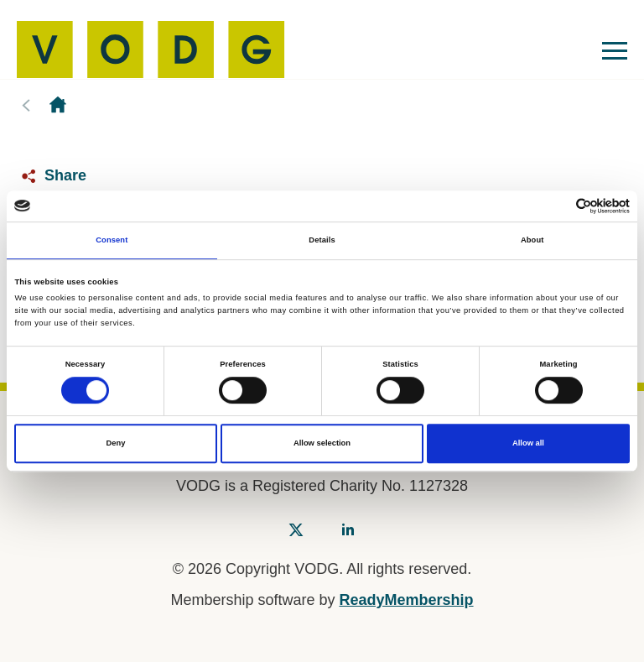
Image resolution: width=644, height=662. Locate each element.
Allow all (528, 444)
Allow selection (322, 444)
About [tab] (532, 241)
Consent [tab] (112, 241)
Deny (116, 444)
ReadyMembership (407, 600)
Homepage (58, 105)
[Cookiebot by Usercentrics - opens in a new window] (556, 206)
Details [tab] (322, 241)
